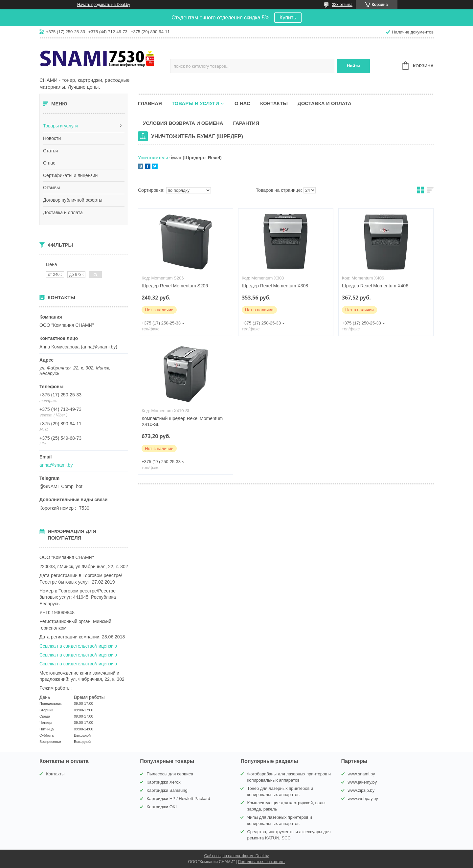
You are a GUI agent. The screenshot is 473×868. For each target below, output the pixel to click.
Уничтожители (154, 158)
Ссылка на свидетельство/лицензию (78, 646)
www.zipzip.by (361, 790)
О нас (49, 163)
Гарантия (246, 123)
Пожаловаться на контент (261, 862)
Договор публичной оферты (73, 200)
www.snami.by (361, 774)
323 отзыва (342, 5)
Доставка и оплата (63, 212)
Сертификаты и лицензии (70, 175)
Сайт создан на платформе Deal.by (237, 856)
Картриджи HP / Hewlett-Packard (178, 799)
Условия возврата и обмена (183, 123)
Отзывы (51, 188)
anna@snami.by (56, 465)
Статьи (50, 151)
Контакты (274, 103)
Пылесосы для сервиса (170, 774)
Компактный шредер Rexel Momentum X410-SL (182, 422)
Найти (353, 66)
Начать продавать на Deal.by (104, 5)
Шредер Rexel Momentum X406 (375, 286)
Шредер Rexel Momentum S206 (175, 286)
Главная (150, 103)
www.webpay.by (363, 799)
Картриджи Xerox (163, 782)
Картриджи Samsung (167, 790)
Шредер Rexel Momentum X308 (275, 286)
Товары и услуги (60, 126)
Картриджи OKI (162, 807)
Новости (52, 138)
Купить (288, 18)
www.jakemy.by (362, 782)
